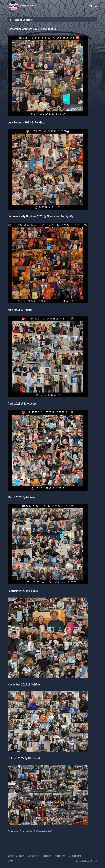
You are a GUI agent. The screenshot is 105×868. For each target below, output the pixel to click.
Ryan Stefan (34, 831)
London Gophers (28, 6)
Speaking (47, 856)
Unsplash (48, 831)
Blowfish (94, 861)
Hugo (87, 861)
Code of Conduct (16, 856)
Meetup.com (75, 856)
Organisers (33, 856)
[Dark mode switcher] (91, 6)
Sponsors (60, 856)
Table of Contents (23, 20)
